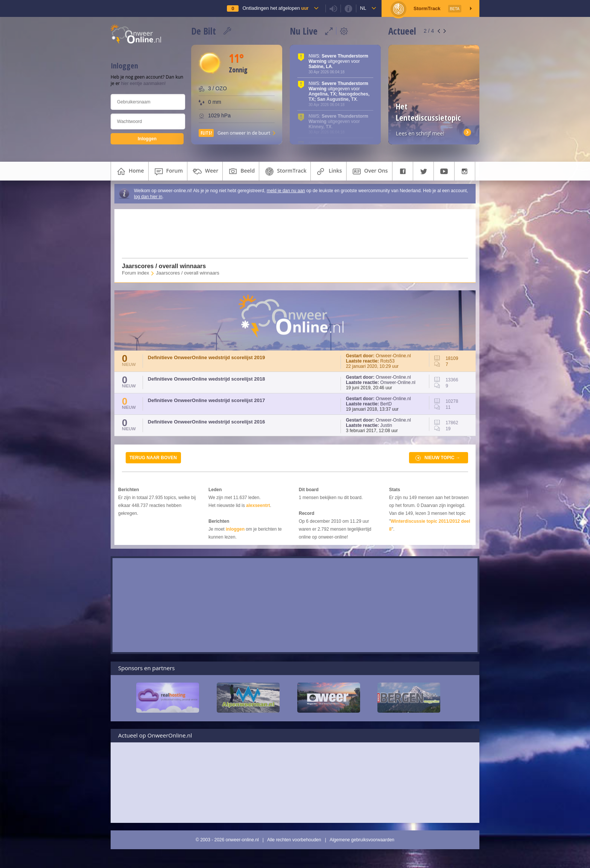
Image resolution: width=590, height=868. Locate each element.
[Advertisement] (290, 234)
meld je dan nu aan (286, 191)
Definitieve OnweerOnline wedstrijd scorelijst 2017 (206, 400)
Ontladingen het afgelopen (275, 8)
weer (205, 171)
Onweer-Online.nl (393, 356)
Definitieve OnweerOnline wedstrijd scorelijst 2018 (206, 379)
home (130, 171)
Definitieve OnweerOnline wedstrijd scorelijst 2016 (206, 422)
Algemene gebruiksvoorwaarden (362, 840)
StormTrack (285, 171)
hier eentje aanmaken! (144, 83)
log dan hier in (148, 197)
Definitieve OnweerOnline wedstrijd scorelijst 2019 (206, 357)
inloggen (235, 529)
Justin (386, 425)
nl (363, 8)
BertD (386, 404)
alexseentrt (258, 505)
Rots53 (388, 361)
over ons (369, 171)
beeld (241, 171)
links (328, 171)
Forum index (135, 273)
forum (168, 171)
